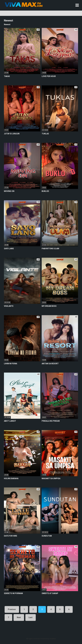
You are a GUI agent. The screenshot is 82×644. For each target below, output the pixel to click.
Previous (12, 609)
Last (31, 617)
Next (19, 617)
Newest (7, 24)
